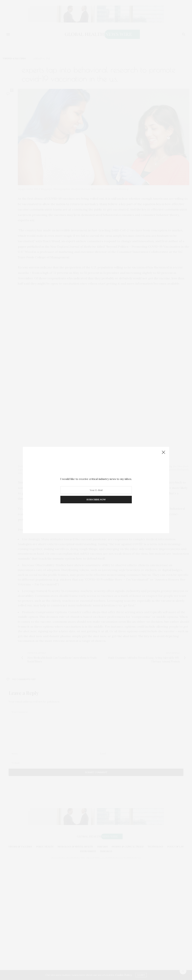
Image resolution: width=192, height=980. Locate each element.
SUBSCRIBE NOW (96, 499)
